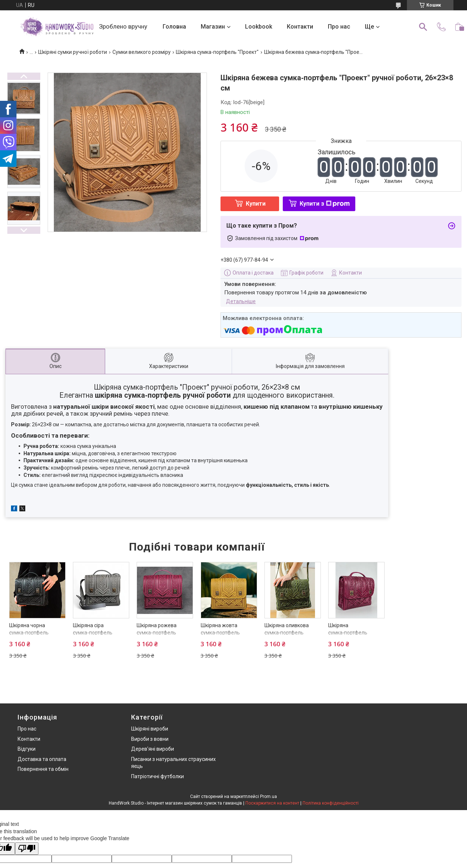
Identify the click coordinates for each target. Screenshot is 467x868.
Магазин (213, 27)
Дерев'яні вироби (153, 749)
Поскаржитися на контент (272, 803)
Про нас (339, 27)
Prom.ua (268, 797)
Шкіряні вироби (150, 729)
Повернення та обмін (43, 769)
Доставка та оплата (42, 759)
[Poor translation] (27, 849)
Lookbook (259, 27)
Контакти (300, 27)
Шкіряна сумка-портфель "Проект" (217, 52)
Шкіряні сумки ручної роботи (73, 52)
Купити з (325, 204)
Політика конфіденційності (331, 803)
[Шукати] (423, 27)
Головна (174, 27)
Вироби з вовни (150, 739)
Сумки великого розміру (142, 52)
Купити (256, 204)
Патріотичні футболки (157, 776)
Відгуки (27, 749)
